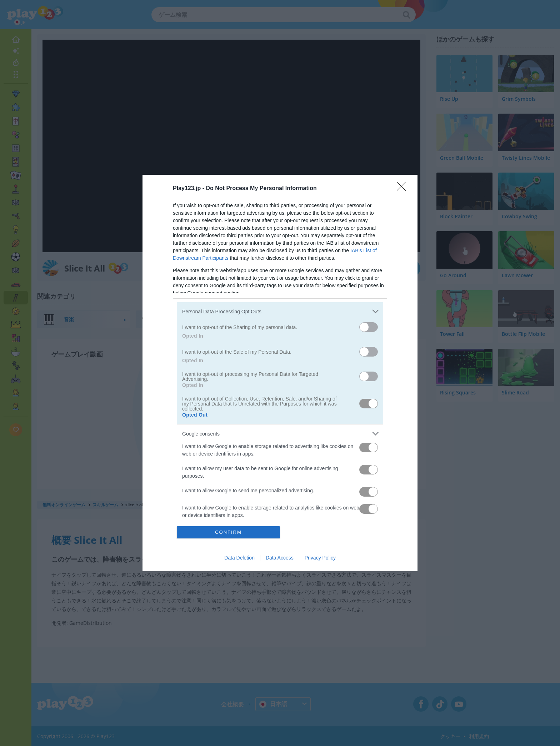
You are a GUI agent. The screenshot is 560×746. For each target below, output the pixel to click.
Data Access (280, 558)
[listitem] (280, 311)
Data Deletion (239, 558)
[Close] (404, 189)
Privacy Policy (320, 558)
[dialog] (280, 373)
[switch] (369, 327)
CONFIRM (228, 532)
